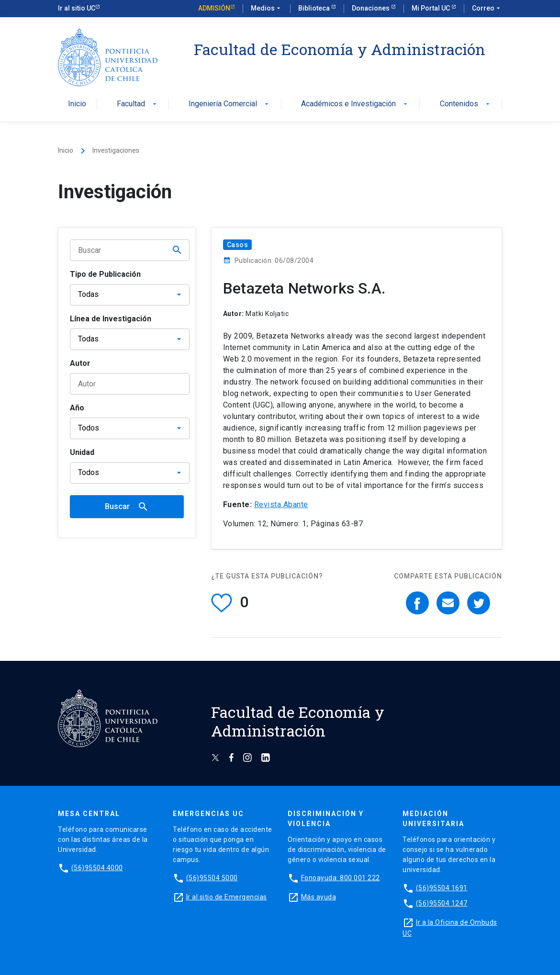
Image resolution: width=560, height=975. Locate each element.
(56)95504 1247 (442, 903)
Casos (238, 245)
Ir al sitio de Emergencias (227, 897)
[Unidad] (130, 473)
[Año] (130, 428)
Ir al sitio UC (77, 8)
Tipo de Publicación (105, 274)
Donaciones (371, 8)
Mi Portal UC (431, 8)
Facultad (138, 104)
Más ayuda (319, 897)
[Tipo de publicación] (130, 295)
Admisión (214, 8)
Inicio (77, 104)
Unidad (82, 452)
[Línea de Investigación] (130, 339)
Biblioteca (315, 8)
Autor (80, 363)
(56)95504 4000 (97, 868)
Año (77, 408)
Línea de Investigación (111, 319)
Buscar (127, 507)
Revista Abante (281, 505)
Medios (267, 9)
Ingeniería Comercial (230, 104)
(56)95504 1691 (442, 888)
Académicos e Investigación (355, 104)
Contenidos (466, 104)
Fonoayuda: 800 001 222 (341, 878)
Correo (487, 9)
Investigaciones (116, 150)
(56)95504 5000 (212, 878)
